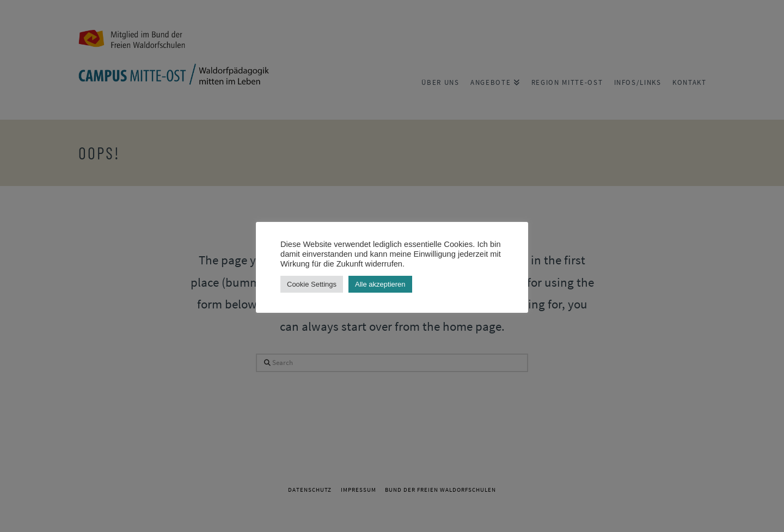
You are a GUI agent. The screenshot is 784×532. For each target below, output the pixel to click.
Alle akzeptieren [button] (380, 284)
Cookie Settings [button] (312, 284)
